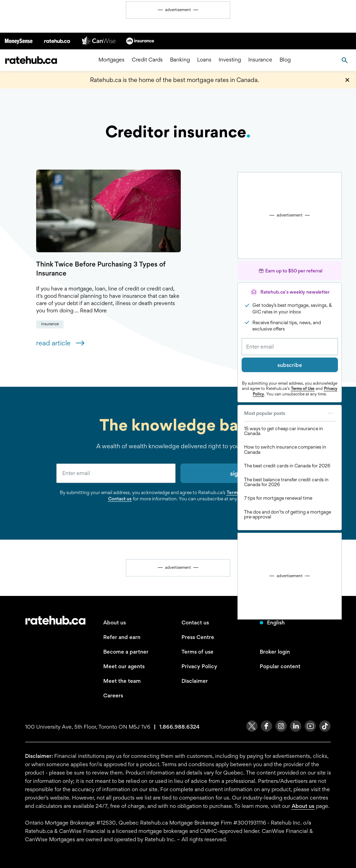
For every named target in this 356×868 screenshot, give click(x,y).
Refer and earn (122, 637)
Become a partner (126, 652)
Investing (230, 60)
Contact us (120, 499)
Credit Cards (147, 60)
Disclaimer (195, 681)
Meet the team (122, 681)
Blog (285, 60)
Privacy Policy (199, 666)
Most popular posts (290, 413)
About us (115, 623)
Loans (204, 60)
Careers (113, 695)
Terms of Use (303, 388)
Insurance (260, 60)
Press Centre (198, 637)
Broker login (275, 652)
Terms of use (197, 652)
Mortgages (111, 60)
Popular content (280, 666)
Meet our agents (124, 666)
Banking (180, 60)
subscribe (290, 365)
